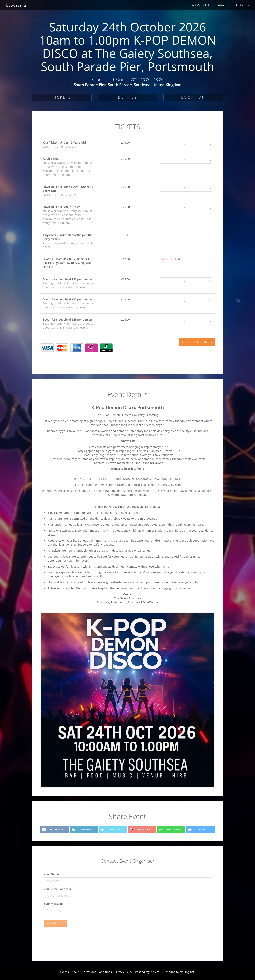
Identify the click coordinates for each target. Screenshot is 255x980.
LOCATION (193, 97)
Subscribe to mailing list (178, 972)
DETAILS (128, 97)
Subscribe (223, 5)
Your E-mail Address (57, 889)
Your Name (51, 874)
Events (64, 972)
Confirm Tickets (197, 342)
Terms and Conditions (97, 972)
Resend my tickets (147, 972)
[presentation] (70, 945)
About (76, 972)
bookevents (16, 5)
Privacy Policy (123, 972)
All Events (242, 5)
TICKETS (62, 97)
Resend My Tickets (198, 5)
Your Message (53, 904)
